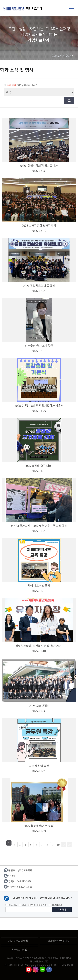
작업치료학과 (34, 9)
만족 (23, 905)
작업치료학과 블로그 (42, 970)
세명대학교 (14, 9)
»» (69, 845)
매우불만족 (55, 905)
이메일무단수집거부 (59, 941)
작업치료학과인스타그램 (36, 970)
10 (58, 845)
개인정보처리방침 (18, 941)
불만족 (42, 905)
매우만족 (11, 905)
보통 (32, 905)
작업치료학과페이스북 (49, 970)
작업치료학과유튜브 (29, 970)
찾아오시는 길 (20, 950)
